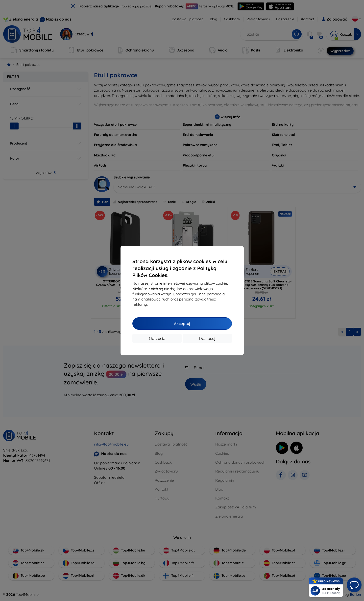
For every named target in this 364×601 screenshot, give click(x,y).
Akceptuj (182, 324)
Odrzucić (157, 338)
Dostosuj (207, 338)
